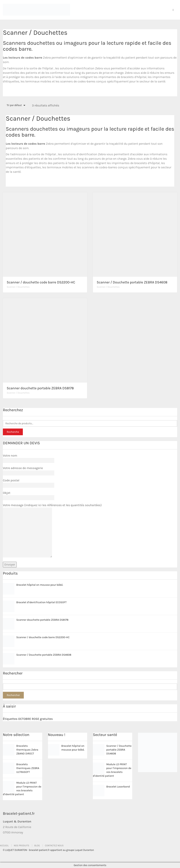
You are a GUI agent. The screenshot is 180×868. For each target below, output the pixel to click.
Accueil (4, 846)
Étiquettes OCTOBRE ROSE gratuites (28, 719)
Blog (37, 846)
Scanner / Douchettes (18, 287)
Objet (29, 495)
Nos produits (21, 846)
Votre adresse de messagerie (29, 470)
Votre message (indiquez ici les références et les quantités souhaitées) (52, 531)
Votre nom (29, 458)
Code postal (29, 483)
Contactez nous (54, 846)
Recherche (13, 432)
